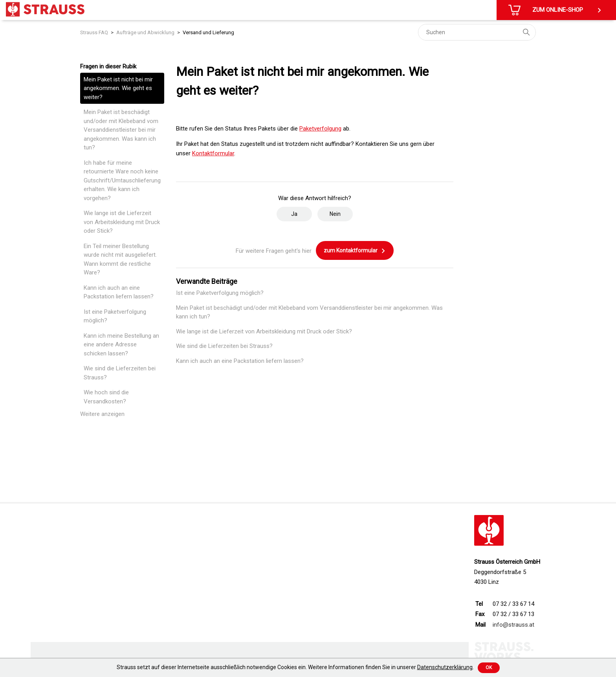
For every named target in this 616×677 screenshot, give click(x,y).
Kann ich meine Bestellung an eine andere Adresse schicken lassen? (121, 345)
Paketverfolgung (320, 129)
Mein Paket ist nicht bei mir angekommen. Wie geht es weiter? (118, 88)
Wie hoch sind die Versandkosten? (106, 397)
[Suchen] (477, 32)
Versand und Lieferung (208, 32)
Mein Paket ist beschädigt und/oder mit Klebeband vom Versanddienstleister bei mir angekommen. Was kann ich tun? (121, 130)
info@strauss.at (513, 625)
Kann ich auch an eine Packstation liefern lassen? (119, 292)
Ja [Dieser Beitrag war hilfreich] (294, 214)
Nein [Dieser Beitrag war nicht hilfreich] (335, 214)
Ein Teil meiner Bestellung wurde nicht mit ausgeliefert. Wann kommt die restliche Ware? (120, 259)
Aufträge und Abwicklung (145, 32)
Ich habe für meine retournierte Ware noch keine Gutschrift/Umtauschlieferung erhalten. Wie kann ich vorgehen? (122, 180)
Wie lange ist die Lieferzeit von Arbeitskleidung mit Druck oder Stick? (122, 222)
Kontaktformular (213, 153)
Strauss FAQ (94, 32)
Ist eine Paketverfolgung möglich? (115, 316)
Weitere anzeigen (102, 414)
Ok (489, 668)
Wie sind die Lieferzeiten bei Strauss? (120, 373)
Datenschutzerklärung (445, 667)
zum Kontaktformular (355, 251)
